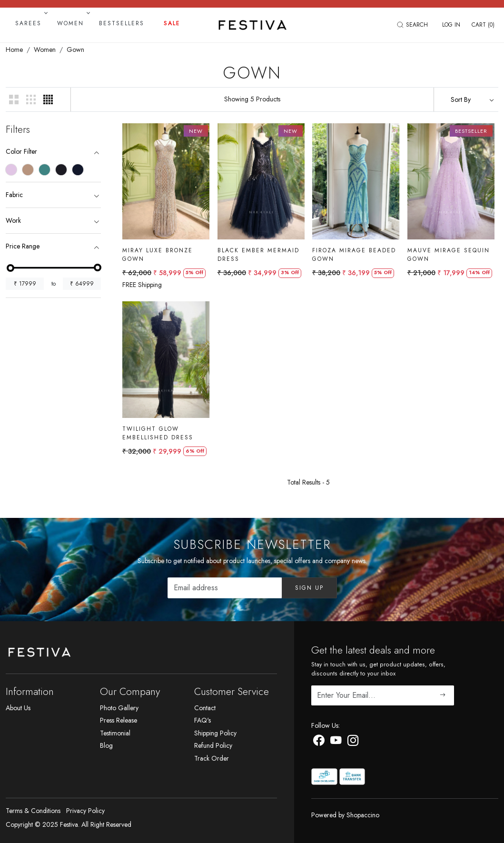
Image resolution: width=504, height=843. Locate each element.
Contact (205, 708)
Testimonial (115, 733)
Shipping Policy (215, 733)
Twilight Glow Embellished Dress (158, 434)
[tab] (53, 152)
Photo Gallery (119, 708)
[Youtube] (336, 742)
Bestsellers (122, 23)
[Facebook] (319, 742)
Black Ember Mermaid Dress (258, 255)
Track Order (212, 758)
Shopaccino (363, 815)
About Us (18, 708)
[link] (414, 25)
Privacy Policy (85, 811)
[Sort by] (466, 99)
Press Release (119, 720)
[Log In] (451, 25)
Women (73, 23)
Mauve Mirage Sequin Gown (449, 255)
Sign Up (309, 588)
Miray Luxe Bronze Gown (158, 255)
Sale (172, 23)
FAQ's (203, 720)
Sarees (30, 23)
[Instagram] (353, 742)
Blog (106, 745)
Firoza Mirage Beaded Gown (354, 255)
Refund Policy (213, 745)
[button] (14, 99)
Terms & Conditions (33, 811)
